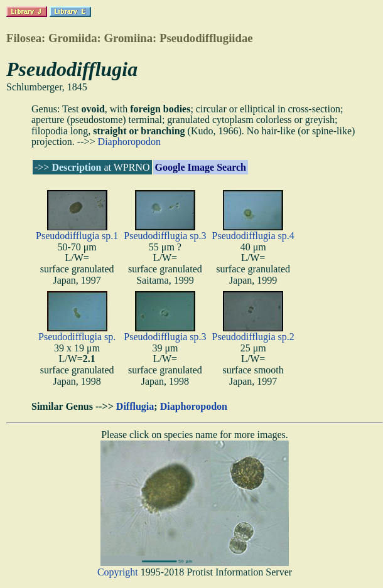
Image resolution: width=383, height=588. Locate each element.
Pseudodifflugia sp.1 (77, 236)
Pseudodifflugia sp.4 (253, 236)
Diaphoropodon (129, 142)
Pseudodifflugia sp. (77, 337)
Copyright (118, 572)
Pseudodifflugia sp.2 (253, 337)
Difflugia (135, 406)
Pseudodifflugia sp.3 (165, 236)
